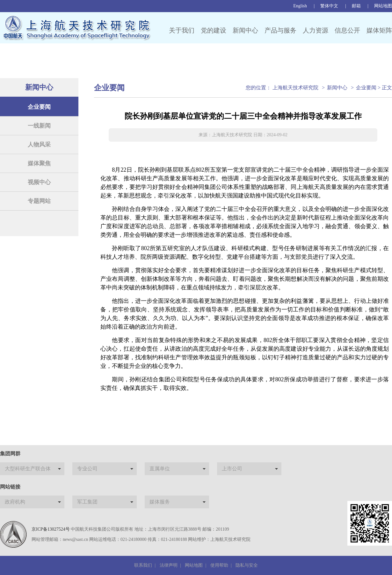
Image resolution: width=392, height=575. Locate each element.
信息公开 (347, 30)
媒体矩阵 (379, 30)
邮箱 (356, 6)
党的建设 (214, 30)
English (300, 6)
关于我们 (182, 30)
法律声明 (169, 565)
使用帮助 (219, 565)
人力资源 (316, 30)
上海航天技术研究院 (295, 88)
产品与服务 (280, 30)
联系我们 (143, 565)
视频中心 (39, 182)
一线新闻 (39, 126)
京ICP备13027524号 (51, 529)
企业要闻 (39, 107)
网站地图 (383, 6)
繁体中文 (329, 6)
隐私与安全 (247, 565)
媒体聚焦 (39, 163)
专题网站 (39, 201)
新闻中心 (245, 30)
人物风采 (39, 145)
